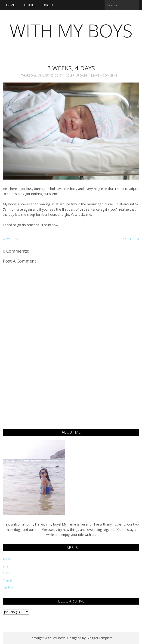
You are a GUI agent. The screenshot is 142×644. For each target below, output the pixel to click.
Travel (7, 580)
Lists (6, 573)
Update (81, 75)
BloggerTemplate (100, 638)
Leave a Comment (104, 75)
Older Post (131, 239)
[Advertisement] (71, 396)
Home (11, 5)
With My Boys (71, 30)
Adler (70, 75)
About (48, 5)
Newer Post (12, 239)
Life (6, 566)
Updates (29, 5)
